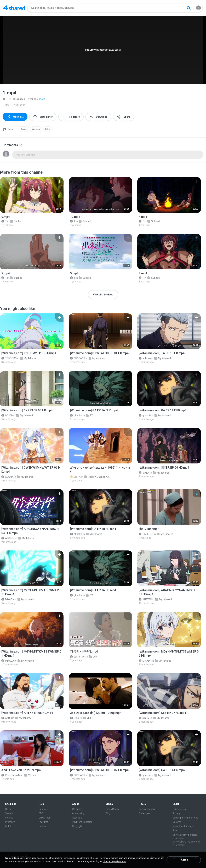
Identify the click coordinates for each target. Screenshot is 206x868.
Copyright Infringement (185, 818)
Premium (10, 822)
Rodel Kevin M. (11, 775)
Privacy (176, 813)
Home (8, 809)
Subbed (19, 99)
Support (43, 809)
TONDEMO (9, 358)
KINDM (144, 718)
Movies (30, 775)
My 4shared (28, 358)
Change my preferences (114, 861)
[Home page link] (14, 8)
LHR (93, 657)
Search (9, 813)
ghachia (76, 416)
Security (177, 822)
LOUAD (7, 416)
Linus (75, 718)
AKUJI (7, 718)
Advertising (78, 813)
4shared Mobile (147, 809)
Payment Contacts (82, 822)
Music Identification (183, 826)
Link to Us (10, 826)
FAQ (41, 813)
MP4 (7, 105)
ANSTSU (8, 538)
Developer (145, 813)
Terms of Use (180, 809)
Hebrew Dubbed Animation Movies (98, 477)
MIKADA (8, 599)
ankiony (145, 358)
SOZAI (144, 473)
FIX (89, 416)
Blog (108, 813)
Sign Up (9, 818)
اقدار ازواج (146, 534)
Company (77, 809)
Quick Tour (44, 818)
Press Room (112, 809)
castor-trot (78, 657)
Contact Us (45, 826)
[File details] (32, 195)
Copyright (77, 826)
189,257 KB (20, 105)
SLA (175, 830)
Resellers (77, 818)
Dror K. (75, 477)
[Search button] (189, 8)
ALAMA (7, 477)
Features (43, 822)
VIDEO (88, 718)
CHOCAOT (78, 358)
